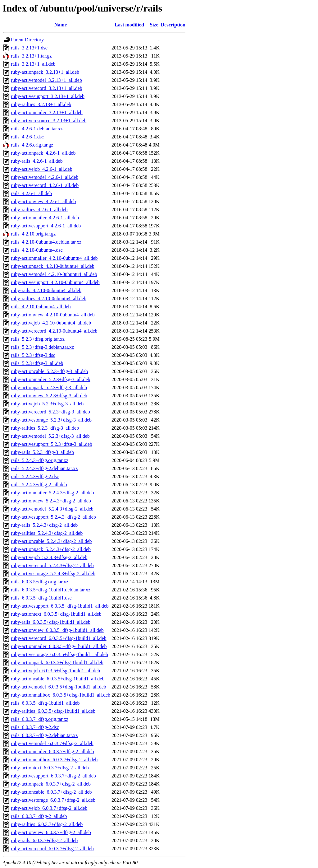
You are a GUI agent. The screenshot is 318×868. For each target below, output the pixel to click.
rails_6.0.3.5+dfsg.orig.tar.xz (40, 582)
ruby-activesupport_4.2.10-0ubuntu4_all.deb (55, 282)
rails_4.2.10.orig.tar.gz (33, 234)
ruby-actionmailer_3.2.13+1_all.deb (47, 112)
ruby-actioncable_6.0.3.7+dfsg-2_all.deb (51, 792)
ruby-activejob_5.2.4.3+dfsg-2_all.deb (49, 557)
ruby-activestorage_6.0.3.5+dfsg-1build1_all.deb (59, 654)
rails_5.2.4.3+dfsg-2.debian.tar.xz (44, 468)
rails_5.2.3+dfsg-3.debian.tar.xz (42, 347)
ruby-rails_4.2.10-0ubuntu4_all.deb (46, 290)
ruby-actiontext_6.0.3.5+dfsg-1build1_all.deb (56, 614)
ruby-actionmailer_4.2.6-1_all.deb (45, 218)
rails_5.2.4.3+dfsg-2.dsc (35, 476)
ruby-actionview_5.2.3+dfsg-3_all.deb (49, 396)
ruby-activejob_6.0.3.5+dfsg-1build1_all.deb (55, 671)
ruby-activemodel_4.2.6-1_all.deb (45, 177)
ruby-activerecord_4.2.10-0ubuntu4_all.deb (54, 331)
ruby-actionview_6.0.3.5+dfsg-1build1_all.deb (57, 630)
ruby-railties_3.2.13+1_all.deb (41, 104)
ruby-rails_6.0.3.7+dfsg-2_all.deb (44, 840)
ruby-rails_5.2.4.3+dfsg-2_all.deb (44, 525)
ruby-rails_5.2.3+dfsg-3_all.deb (42, 452)
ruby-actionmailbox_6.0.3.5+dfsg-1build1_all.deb (61, 695)
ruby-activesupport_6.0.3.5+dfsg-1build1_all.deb (60, 606)
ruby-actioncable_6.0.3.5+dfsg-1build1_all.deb (58, 679)
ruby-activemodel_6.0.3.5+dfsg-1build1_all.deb (59, 687)
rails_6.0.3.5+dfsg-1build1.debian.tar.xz (51, 590)
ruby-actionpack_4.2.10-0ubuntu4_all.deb (53, 266)
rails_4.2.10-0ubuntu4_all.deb (41, 307)
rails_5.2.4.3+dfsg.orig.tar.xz (40, 460)
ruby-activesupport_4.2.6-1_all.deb (46, 226)
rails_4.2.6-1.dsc (27, 137)
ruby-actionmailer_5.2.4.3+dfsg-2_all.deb (52, 493)
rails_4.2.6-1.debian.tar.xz (37, 129)
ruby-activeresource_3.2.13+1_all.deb (49, 121)
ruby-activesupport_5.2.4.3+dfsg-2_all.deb (53, 517)
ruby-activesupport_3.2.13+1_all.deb (48, 96)
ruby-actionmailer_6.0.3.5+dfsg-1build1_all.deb (59, 646)
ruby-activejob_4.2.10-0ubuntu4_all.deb (51, 323)
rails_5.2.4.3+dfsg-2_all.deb (39, 485)
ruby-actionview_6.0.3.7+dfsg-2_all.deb (51, 832)
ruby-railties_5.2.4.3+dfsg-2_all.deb (47, 533)
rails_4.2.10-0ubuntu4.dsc (37, 250)
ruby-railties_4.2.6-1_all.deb (39, 210)
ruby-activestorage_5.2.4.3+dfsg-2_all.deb (53, 574)
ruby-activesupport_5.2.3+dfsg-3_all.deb (52, 444)
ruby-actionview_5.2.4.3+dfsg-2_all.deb (51, 501)
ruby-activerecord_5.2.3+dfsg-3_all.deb (50, 412)
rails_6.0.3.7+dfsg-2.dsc (35, 727)
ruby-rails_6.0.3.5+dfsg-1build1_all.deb (51, 622)
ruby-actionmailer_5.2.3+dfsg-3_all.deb (51, 379)
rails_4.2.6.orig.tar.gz (32, 145)
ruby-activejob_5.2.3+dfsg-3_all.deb (47, 404)
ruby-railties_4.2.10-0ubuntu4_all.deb (49, 299)
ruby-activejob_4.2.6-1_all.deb (42, 169)
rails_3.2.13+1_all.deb (33, 64)
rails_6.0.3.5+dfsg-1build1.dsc (41, 598)
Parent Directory (27, 40)
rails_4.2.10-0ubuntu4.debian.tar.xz (46, 242)
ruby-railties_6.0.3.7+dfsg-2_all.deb (47, 824)
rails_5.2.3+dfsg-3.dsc (33, 355)
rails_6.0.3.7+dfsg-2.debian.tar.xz (44, 735)
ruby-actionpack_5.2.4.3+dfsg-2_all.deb (51, 549)
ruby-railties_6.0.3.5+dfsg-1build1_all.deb (53, 711)
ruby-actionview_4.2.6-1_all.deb (43, 201)
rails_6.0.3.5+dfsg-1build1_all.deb (45, 703)
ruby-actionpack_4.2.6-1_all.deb (43, 153)
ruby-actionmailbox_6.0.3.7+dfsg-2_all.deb (54, 760)
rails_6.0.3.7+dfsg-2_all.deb (39, 816)
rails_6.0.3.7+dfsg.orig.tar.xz (40, 719)
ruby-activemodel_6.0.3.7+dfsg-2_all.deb (52, 743)
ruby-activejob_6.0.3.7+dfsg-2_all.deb (49, 808)
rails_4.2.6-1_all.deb (31, 193)
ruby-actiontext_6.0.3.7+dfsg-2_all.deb (50, 768)
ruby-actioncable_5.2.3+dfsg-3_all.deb (50, 371)
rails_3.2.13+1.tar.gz (31, 56)
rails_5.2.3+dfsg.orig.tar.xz (38, 339)
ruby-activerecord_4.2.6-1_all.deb (45, 185)
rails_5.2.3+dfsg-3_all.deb (37, 363)
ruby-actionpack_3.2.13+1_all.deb (45, 72)
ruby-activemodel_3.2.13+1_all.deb (46, 80)
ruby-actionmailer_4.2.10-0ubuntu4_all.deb (54, 258)
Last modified (129, 25)
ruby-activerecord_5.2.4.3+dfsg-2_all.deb (52, 565)
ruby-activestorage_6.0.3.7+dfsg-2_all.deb (53, 800)
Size (154, 25)
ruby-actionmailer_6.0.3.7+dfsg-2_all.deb (52, 751)
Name (61, 25)
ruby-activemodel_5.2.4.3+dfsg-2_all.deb (52, 509)
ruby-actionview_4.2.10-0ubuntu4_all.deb (53, 315)
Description (173, 25)
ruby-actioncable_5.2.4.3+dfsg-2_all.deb (51, 541)
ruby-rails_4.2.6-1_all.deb (37, 161)
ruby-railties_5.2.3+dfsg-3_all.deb (45, 428)
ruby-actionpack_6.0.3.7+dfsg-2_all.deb (51, 784)
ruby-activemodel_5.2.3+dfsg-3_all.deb (50, 436)
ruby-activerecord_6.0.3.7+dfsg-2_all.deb (52, 849)
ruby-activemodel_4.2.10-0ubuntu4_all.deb (54, 274)
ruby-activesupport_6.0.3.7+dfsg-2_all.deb (53, 776)
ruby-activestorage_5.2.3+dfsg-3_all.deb (51, 420)
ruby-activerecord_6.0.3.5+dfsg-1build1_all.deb (59, 638)
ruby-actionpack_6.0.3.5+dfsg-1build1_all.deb (57, 663)
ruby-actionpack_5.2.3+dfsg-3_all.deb (49, 387)
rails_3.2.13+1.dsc (29, 48)
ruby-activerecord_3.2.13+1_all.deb (47, 88)
